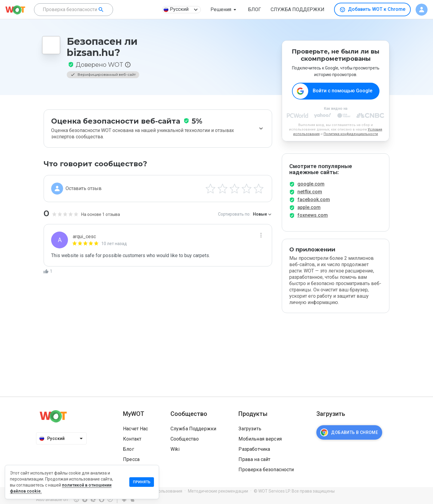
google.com (311, 184)
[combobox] (74, 10)
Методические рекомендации (218, 491)
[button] (224, 10)
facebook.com (314, 200)
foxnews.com (313, 215)
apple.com (309, 207)
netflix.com (310, 192)
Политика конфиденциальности (351, 134)
